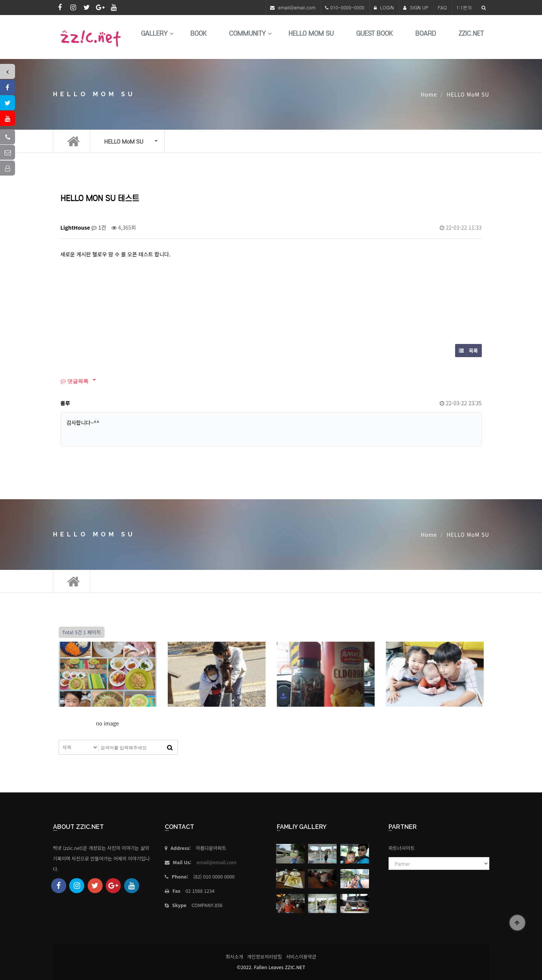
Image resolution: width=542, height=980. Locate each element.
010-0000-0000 (347, 7)
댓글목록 (74, 381)
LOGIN (384, 7)
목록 (468, 351)
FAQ (442, 7)
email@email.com (297, 7)
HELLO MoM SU (311, 34)
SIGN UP (416, 7)
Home (429, 94)
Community (247, 34)
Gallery (154, 34)
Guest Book (374, 34)
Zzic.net (471, 34)
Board (426, 34)
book (198, 34)
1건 (99, 227)
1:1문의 (464, 7)
